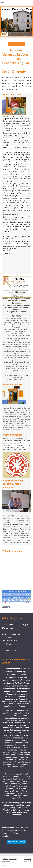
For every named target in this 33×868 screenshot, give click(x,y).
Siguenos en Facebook (16, 842)
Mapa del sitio (6, 861)
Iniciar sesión (27, 859)
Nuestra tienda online (17, 44)
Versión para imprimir (9, 859)
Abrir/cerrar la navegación (16, 2)
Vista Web (28, 861)
